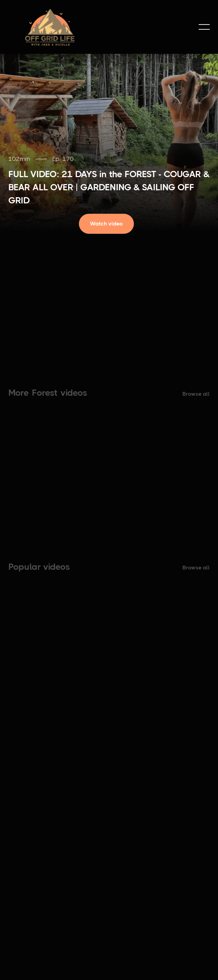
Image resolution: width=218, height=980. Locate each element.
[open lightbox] (109, 224)
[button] (204, 27)
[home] (50, 27)
